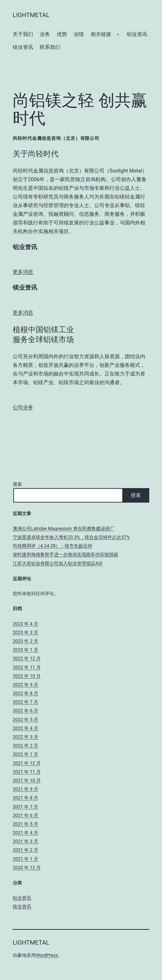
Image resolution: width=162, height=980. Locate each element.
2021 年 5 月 (25, 824)
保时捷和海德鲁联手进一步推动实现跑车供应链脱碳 (65, 554)
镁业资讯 (23, 47)
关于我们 (23, 34)
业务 (45, 34)
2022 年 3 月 (25, 737)
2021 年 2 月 (25, 850)
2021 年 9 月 (25, 789)
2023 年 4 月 (25, 624)
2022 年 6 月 (25, 711)
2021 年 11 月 (27, 772)
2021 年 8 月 (25, 798)
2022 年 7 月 (25, 702)
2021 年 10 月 (27, 780)
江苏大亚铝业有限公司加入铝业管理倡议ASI (57, 563)
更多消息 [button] (23, 272)
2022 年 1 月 (25, 754)
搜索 (17, 484)
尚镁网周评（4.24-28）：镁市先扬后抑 (52, 546)
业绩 (79, 34)
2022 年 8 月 (25, 693)
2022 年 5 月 (25, 720)
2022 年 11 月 (27, 667)
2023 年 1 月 (25, 650)
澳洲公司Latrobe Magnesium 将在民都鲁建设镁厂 (64, 528)
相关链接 (101, 34)
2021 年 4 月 (25, 833)
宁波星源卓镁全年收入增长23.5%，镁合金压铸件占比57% (71, 537)
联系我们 (50, 47)
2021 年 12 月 (27, 763)
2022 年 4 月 (25, 728)
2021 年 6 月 (25, 815)
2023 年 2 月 (25, 641)
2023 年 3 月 (25, 632)
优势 (62, 34)
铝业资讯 (137, 34)
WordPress (47, 955)
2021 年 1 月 (25, 859)
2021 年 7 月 (25, 807)
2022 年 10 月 (27, 676)
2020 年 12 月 (27, 868)
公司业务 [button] (23, 407)
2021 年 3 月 (25, 841)
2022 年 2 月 (25, 746)
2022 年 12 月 (27, 658)
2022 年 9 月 (25, 685)
